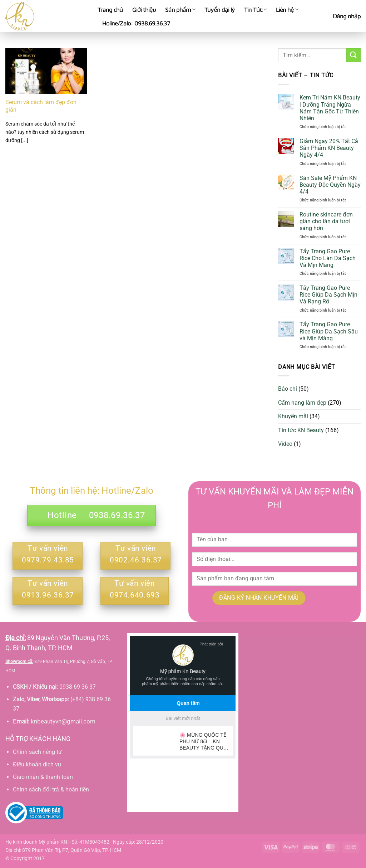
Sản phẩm (180, 10)
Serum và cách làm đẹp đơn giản (41, 106)
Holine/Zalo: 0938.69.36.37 (136, 23)
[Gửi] (353, 55)
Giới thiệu (144, 10)
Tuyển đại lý (219, 10)
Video (285, 444)
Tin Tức (255, 10)
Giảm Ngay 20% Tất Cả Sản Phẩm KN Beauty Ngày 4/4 (329, 148)
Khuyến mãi (293, 416)
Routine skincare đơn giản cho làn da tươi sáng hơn (326, 221)
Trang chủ (110, 10)
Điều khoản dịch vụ (37, 764)
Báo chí (288, 389)
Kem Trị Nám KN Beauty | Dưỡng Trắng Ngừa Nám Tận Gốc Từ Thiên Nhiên (330, 108)
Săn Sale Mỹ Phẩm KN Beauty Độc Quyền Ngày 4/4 (330, 185)
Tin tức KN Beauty (301, 430)
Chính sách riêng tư (37, 752)
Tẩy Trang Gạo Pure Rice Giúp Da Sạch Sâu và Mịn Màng (329, 331)
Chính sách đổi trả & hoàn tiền (51, 789)
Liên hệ (287, 10)
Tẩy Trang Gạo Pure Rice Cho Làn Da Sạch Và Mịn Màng (328, 258)
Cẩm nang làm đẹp (302, 403)
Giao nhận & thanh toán (43, 777)
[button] (347, 16)
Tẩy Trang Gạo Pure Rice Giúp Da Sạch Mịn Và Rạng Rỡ (328, 295)
